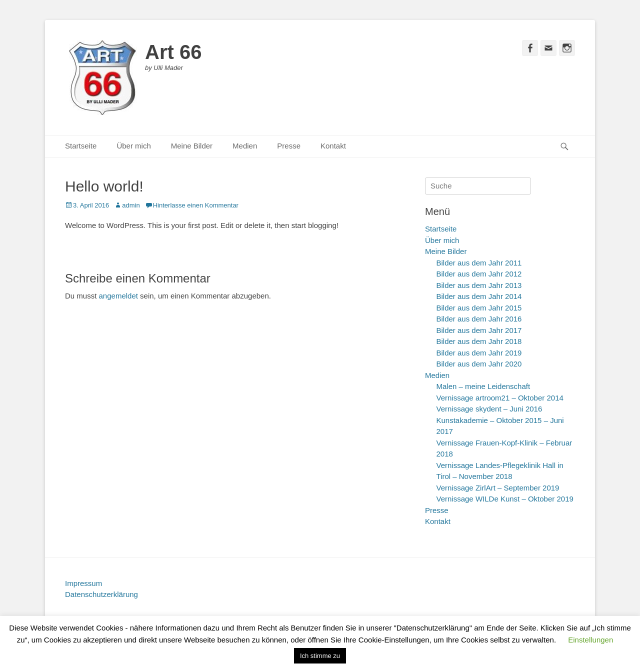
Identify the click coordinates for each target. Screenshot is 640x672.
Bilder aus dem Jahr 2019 (479, 353)
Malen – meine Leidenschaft (483, 386)
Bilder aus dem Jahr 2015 (479, 308)
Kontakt (333, 146)
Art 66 (173, 52)
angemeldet (118, 296)
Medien (245, 146)
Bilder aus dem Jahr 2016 (479, 319)
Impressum (83, 583)
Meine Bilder (192, 146)
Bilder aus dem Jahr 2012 (479, 274)
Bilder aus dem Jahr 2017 (479, 330)
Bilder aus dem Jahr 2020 (479, 364)
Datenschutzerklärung (101, 594)
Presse (289, 146)
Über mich (133, 146)
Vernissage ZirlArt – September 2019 (498, 488)
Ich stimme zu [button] (320, 656)
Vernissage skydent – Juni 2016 (489, 409)
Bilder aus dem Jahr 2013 (479, 285)
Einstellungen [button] (590, 640)
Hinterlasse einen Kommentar (196, 205)
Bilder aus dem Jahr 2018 (479, 341)
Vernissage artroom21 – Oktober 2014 (500, 398)
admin (131, 205)
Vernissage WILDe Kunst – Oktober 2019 (505, 499)
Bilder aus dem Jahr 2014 (479, 296)
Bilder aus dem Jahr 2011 (479, 263)
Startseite (81, 146)
